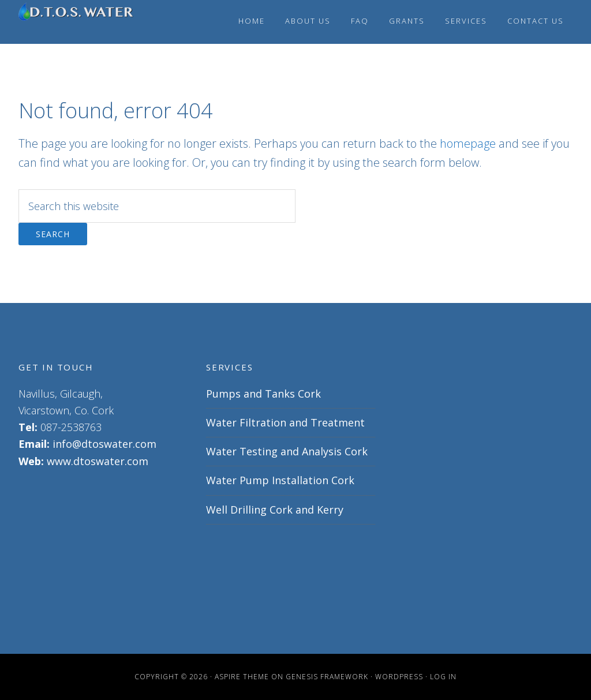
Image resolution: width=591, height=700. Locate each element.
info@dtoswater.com (104, 444)
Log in (443, 677)
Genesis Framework (327, 677)
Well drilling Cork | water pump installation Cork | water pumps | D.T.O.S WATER (76, 22)
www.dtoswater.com (98, 461)
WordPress (399, 677)
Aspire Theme (242, 677)
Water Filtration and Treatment (285, 422)
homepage (468, 143)
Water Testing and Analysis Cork (287, 451)
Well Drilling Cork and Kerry (275, 510)
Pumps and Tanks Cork (263, 394)
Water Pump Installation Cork (280, 480)
